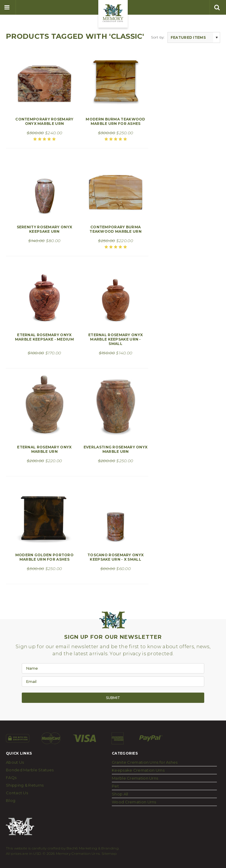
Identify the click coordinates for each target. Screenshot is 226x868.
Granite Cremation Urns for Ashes (145, 762)
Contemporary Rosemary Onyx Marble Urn (44, 121)
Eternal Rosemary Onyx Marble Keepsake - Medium (44, 337)
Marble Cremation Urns (135, 778)
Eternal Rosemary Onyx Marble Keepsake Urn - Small (116, 339)
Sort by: (158, 37)
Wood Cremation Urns (134, 802)
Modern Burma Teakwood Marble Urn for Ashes (115, 121)
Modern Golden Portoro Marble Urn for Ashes (44, 557)
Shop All (120, 794)
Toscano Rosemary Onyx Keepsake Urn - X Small (116, 557)
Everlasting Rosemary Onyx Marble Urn (116, 449)
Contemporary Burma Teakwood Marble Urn (116, 229)
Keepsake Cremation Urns (138, 770)
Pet (115, 786)
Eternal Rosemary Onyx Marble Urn (44, 449)
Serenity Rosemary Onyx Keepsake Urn (45, 229)
